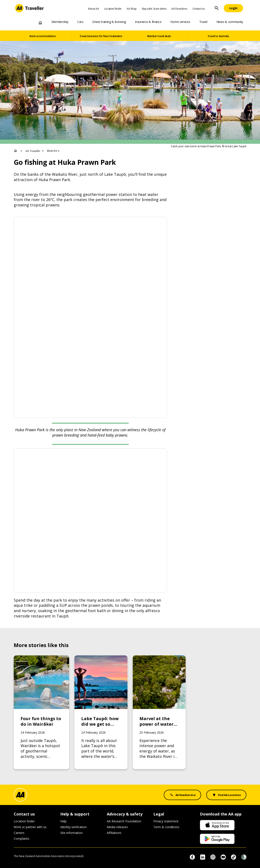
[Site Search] (217, 8)
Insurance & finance (148, 22)
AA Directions (179, 9)
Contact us (199, 9)
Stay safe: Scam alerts (154, 9)
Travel (203, 22)
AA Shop (132, 9)
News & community (230, 22)
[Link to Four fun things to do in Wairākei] (42, 712)
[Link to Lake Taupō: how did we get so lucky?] (101, 712)
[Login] (234, 8)
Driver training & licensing (109, 22)
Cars (80, 22)
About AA (94, 9)
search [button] (217, 8)
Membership (60, 22)
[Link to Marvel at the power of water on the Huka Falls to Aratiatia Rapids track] (159, 712)
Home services (180, 22)
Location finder (113, 9)
